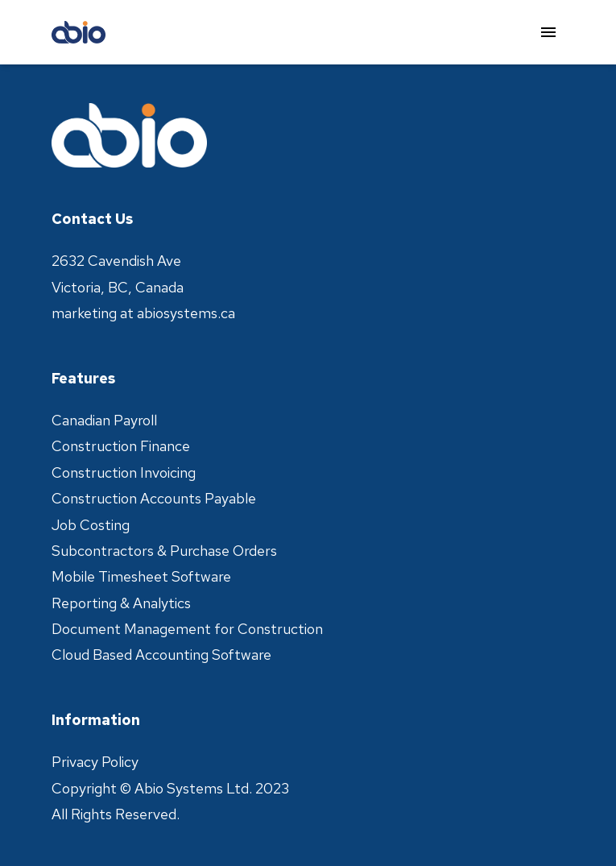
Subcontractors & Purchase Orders (164, 551)
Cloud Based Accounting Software (161, 655)
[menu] (548, 32)
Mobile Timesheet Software (141, 576)
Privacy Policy (95, 762)
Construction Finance (121, 446)
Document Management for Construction (187, 629)
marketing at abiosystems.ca (143, 313)
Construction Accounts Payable (154, 498)
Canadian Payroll (104, 420)
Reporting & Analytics (121, 603)
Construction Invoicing (124, 472)
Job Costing (91, 525)
